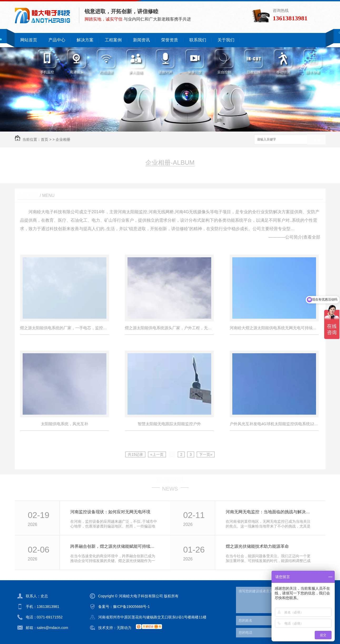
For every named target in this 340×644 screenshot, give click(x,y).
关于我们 (226, 40)
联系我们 (198, 40)
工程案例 (113, 40)
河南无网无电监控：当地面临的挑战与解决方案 (270, 512)
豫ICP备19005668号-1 (131, 607)
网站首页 (29, 40)
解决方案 (85, 40)
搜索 (316, 140)
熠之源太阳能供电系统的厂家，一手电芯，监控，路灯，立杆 (65, 328)
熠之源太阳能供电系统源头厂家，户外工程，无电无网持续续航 (169, 328)
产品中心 (57, 40)
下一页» (206, 454)
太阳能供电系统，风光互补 (65, 424)
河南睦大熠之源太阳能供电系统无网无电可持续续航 (274, 328)
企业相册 (63, 139)
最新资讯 (170, 480)
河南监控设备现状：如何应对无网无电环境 (110, 512)
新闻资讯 (141, 40)
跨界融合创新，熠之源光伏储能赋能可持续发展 (114, 546)
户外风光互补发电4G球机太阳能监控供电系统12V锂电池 (274, 424)
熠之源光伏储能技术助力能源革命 (257, 546)
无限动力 (124, 628)
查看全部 (312, 237)
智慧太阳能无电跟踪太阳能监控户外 (169, 424)
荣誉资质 (170, 40)
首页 (45, 139)
